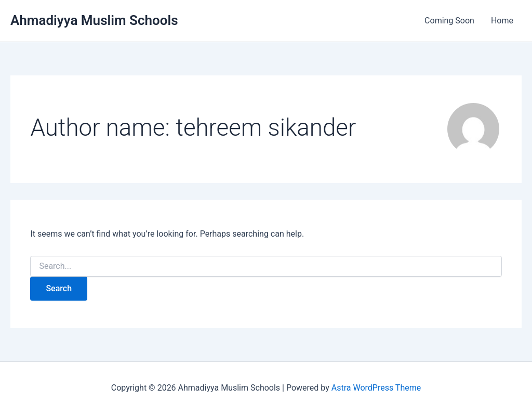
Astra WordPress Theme (376, 388)
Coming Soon (449, 21)
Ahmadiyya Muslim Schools (94, 20)
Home (502, 21)
